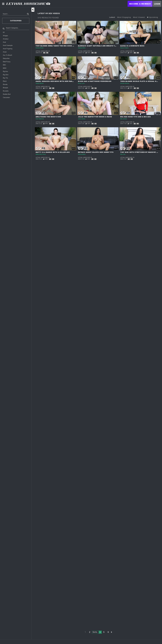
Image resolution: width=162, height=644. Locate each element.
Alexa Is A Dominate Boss (132, 46)
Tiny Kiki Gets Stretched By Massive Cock (141, 152)
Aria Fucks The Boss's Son (48, 117)
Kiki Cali (123, 154)
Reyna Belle (82, 154)
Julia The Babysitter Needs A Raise (95, 117)
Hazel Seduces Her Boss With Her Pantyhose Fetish (61, 81)
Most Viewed (139, 17)
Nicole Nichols (125, 83)
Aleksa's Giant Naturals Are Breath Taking (99, 46)
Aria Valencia (40, 119)
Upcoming (153, 17)
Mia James (124, 119)
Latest (112, 17)
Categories (16, 21)
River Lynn (81, 83)
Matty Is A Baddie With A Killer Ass (53, 152)
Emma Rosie (40, 48)
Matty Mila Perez (41, 154)
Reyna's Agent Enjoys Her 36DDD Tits (96, 152)
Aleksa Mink (82, 48)
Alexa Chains (124, 48)
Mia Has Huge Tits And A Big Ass (136, 117)
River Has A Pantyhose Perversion (95, 81)
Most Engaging (124, 17)
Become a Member (140, 4)
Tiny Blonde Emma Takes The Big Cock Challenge (59, 46)
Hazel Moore (40, 83)
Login (157, 4)
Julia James (82, 119)
